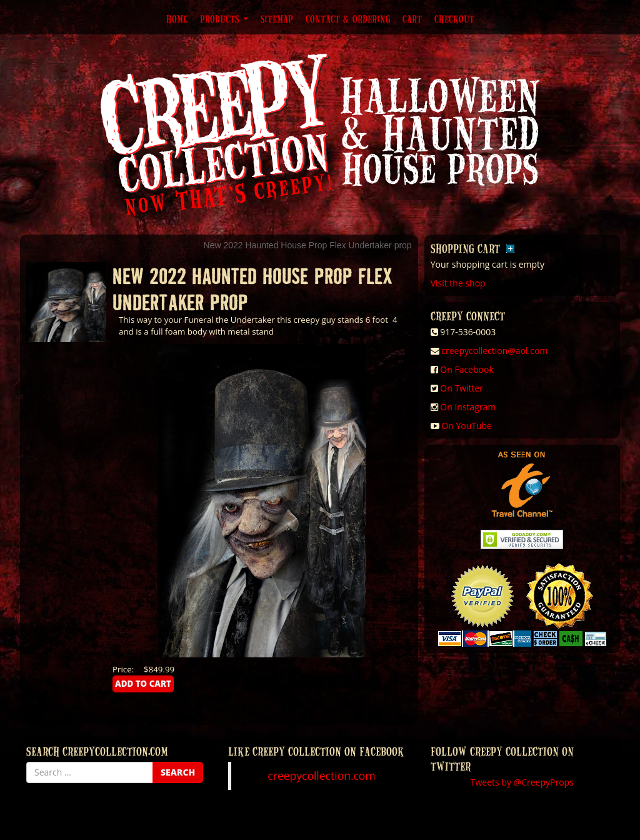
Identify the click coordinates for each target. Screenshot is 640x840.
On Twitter (462, 388)
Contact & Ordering (348, 19)
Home (177, 19)
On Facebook (467, 369)
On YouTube (467, 426)
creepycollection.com (321, 776)
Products (224, 19)
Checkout (454, 19)
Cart (412, 19)
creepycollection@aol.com (494, 351)
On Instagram (468, 407)
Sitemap (277, 19)
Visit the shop (458, 283)
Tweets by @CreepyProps (522, 782)
